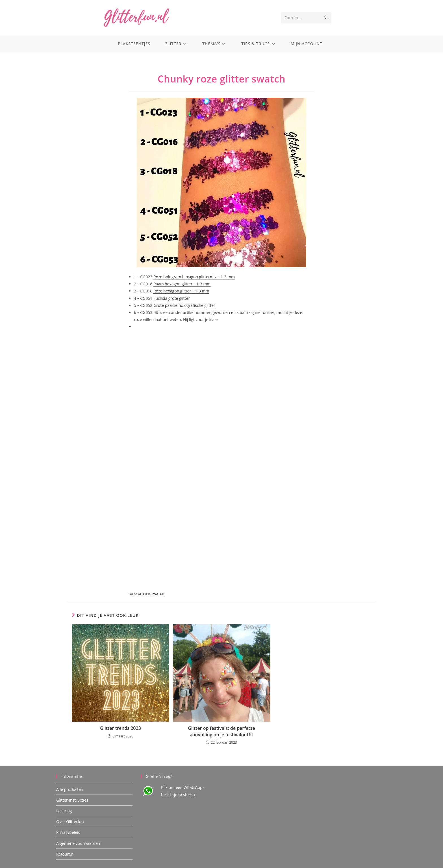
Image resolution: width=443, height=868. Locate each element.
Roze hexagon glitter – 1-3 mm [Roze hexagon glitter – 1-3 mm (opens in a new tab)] (181, 291)
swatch (158, 594)
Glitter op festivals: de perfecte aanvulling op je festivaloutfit (221, 731)
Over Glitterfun (70, 822)
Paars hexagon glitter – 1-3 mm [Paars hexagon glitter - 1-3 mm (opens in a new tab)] (182, 284)
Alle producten (70, 789)
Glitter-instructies (72, 800)
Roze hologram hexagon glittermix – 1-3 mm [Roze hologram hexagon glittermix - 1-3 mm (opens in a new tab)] (194, 277)
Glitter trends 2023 (120, 728)
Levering (64, 811)
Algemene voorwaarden (78, 843)
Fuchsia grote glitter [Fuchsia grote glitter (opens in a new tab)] (172, 298)
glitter (144, 594)
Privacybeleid (68, 832)
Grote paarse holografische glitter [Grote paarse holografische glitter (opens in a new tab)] (184, 305)
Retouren (65, 854)
